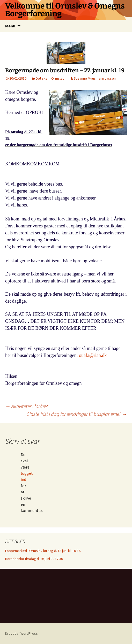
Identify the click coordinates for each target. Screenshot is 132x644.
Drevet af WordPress (21, 633)
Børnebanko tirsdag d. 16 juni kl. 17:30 (34, 559)
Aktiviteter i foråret (27, 406)
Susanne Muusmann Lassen (95, 78)
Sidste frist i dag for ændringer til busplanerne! (77, 414)
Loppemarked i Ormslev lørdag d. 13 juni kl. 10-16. (43, 551)
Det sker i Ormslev (50, 78)
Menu (10, 26)
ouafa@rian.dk (93, 355)
